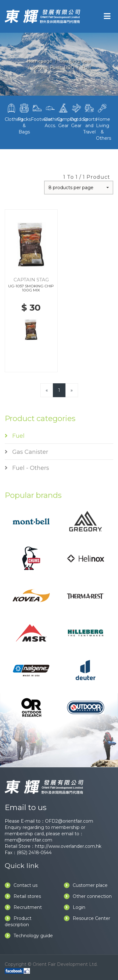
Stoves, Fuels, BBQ (54, 67)
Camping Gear (75, 61)
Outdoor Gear (76, 115)
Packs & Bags (24, 118)
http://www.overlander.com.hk (68, 846)
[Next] (72, 390)
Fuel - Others (27, 468)
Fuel (87, 67)
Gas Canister (26, 452)
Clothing (11, 112)
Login (75, 907)
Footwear (37, 112)
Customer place (86, 885)
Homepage (39, 61)
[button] (79, 188)
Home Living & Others (102, 121)
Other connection (88, 896)
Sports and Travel (89, 118)
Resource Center (87, 918)
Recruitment (23, 907)
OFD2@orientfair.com (69, 821)
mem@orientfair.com (28, 840)
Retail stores (23, 896)
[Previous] (47, 390)
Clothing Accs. (50, 115)
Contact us (21, 885)
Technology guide (29, 936)
